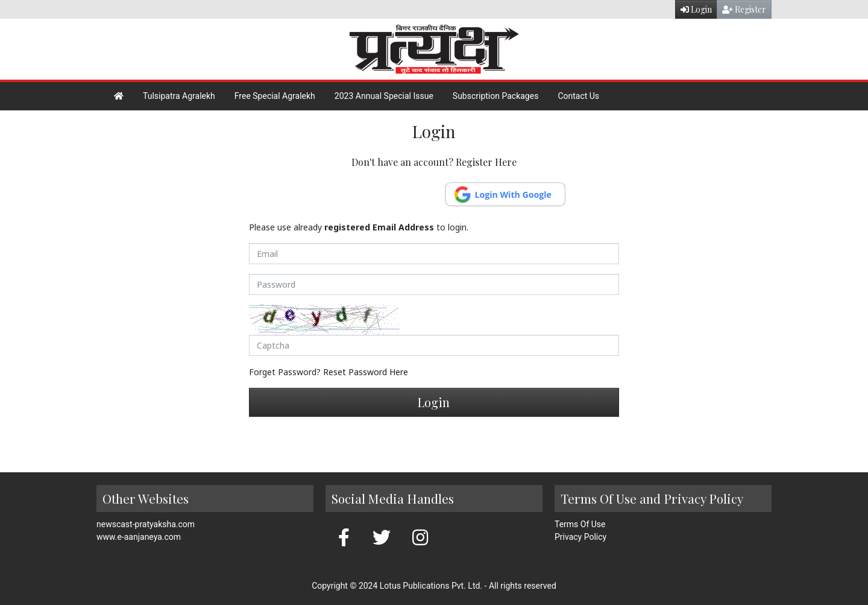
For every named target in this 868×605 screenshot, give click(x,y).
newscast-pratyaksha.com (146, 524)
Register (744, 9)
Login (696, 9)
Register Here (486, 162)
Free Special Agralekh (275, 96)
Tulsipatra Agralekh (179, 96)
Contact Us (578, 96)
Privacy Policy (580, 537)
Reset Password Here (366, 372)
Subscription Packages (496, 96)
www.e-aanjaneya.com (139, 537)
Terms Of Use (580, 524)
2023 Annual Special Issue (384, 96)
